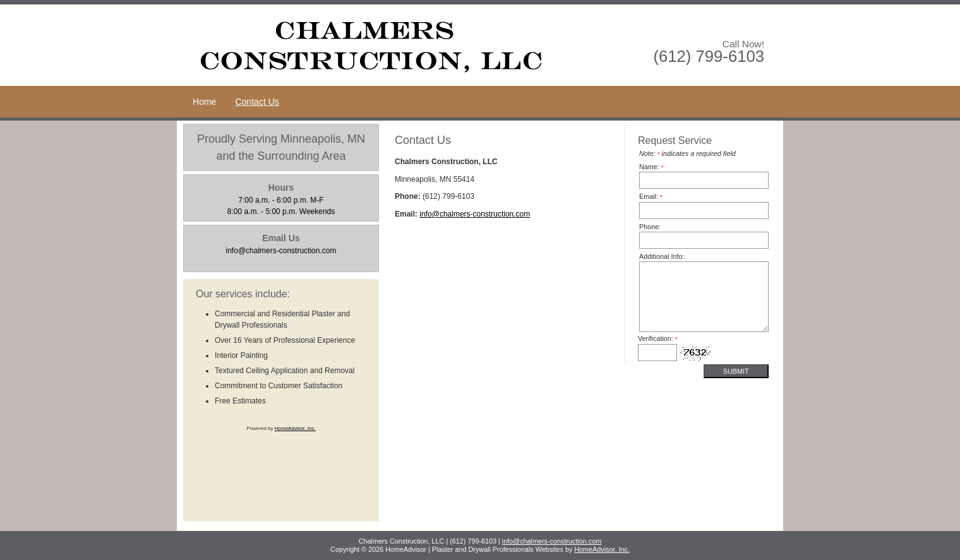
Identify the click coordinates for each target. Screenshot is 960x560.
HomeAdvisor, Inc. (295, 428)
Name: (651, 167)
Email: (651, 196)
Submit (736, 371)
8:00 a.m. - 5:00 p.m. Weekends (281, 199)
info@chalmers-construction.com (475, 214)
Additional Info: (662, 256)
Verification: (658, 338)
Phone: (650, 227)
